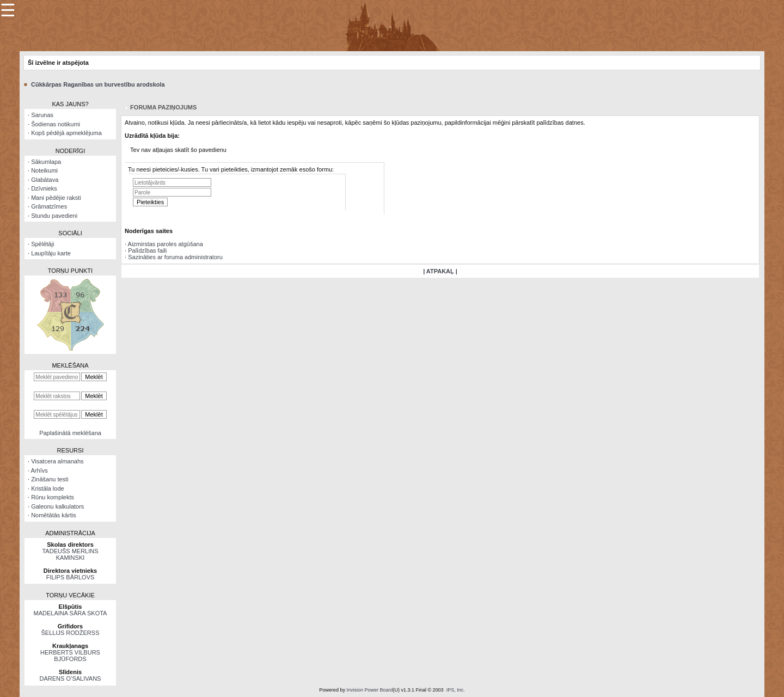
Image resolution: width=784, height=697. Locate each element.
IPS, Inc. (456, 690)
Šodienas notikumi (56, 124)
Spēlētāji (42, 244)
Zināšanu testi (50, 479)
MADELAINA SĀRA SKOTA (71, 613)
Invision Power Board (369, 690)
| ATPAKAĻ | (440, 271)
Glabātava (45, 180)
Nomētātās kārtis (54, 515)
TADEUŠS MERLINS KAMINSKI (70, 554)
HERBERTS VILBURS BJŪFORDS (70, 656)
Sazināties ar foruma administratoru (175, 257)
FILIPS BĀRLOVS (71, 577)
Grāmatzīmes (49, 206)
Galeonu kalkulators (57, 506)
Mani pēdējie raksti (56, 198)
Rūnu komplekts (53, 497)
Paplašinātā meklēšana (70, 433)
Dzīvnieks (44, 188)
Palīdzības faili (147, 250)
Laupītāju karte (51, 253)
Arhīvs (39, 470)
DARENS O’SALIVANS (71, 678)
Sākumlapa (46, 162)
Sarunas (42, 115)
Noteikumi (44, 170)
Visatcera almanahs (57, 461)
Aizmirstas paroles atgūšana (166, 244)
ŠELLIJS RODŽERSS (71, 633)
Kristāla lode (48, 488)
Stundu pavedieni (54, 216)
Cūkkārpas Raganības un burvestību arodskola (98, 84)
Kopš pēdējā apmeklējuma (66, 133)
